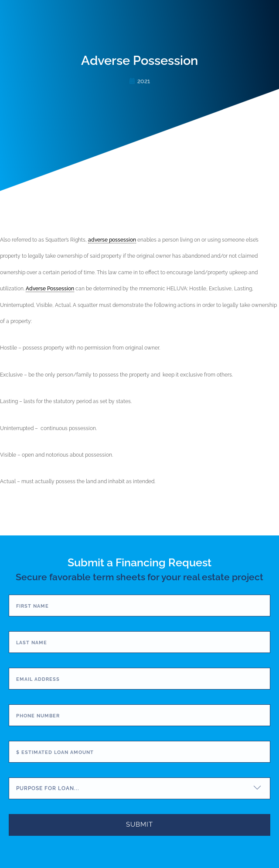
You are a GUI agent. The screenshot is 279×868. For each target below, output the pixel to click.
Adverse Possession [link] (50, 289)
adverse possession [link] (112, 240)
